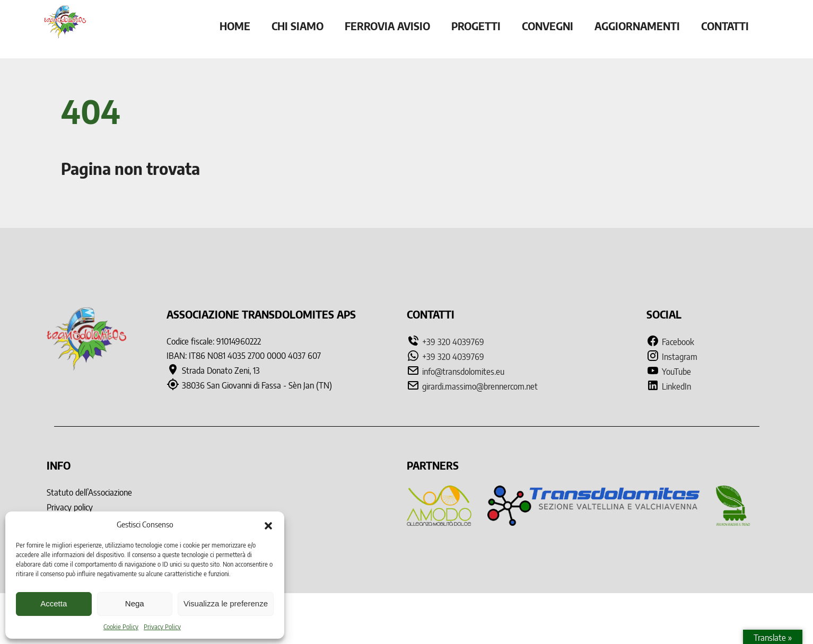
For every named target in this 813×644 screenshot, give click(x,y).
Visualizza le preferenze (226, 603)
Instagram (672, 357)
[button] (268, 525)
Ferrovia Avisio (387, 26)
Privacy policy (70, 507)
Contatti (725, 26)
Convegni (548, 26)
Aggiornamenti (637, 26)
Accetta (54, 603)
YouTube (669, 372)
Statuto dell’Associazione (89, 492)
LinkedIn (669, 386)
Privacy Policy (162, 627)
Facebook (670, 342)
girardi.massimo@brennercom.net (480, 386)
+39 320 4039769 (453, 342)
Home (235, 26)
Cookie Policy (121, 627)
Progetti (476, 26)
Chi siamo (298, 26)
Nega (135, 603)
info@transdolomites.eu (463, 372)
